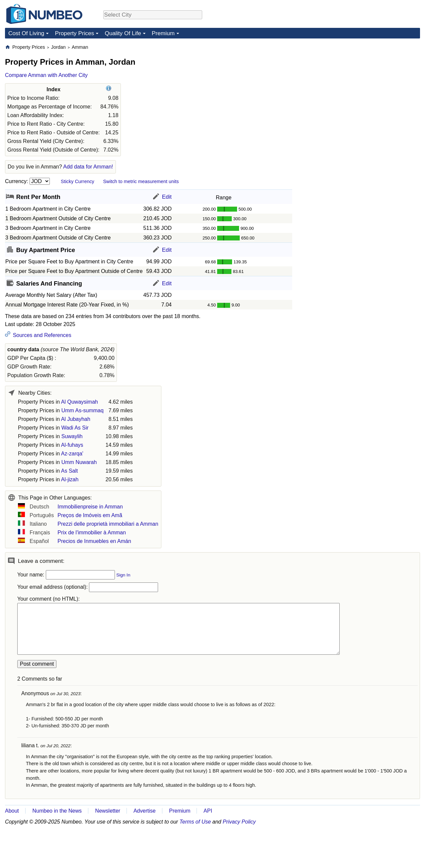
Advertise (145, 811)
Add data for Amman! (88, 167)
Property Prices (74, 33)
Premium (163, 33)
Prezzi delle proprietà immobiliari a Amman (108, 524)
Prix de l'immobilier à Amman (92, 533)
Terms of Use (195, 822)
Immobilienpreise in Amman (90, 507)
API (208, 811)
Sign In (123, 575)
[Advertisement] (370, 86)
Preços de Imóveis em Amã (90, 515)
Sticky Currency (78, 181)
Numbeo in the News (57, 811)
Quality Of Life (123, 33)
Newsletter (108, 811)
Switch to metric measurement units (141, 181)
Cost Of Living (26, 33)
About (12, 811)
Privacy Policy (239, 822)
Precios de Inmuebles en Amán (94, 541)
